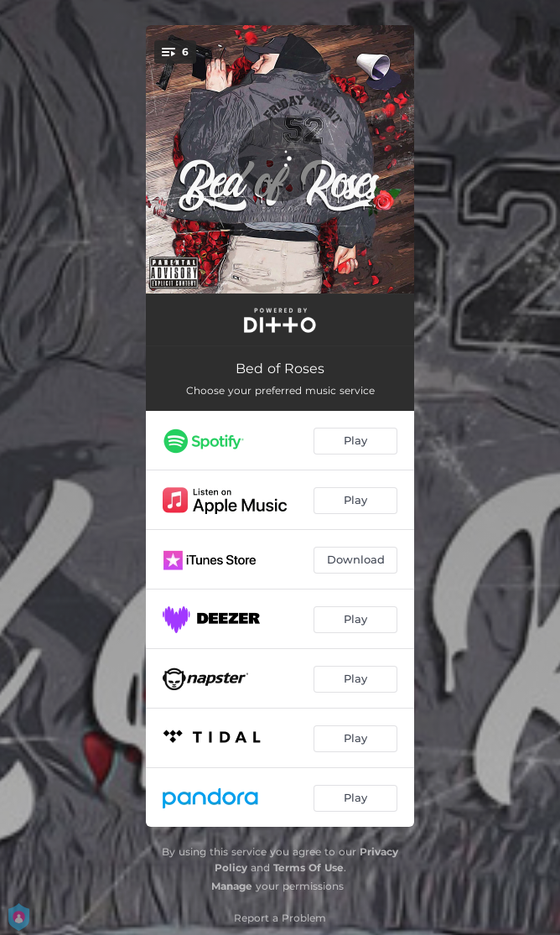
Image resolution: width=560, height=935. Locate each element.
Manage (232, 886)
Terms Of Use (309, 867)
